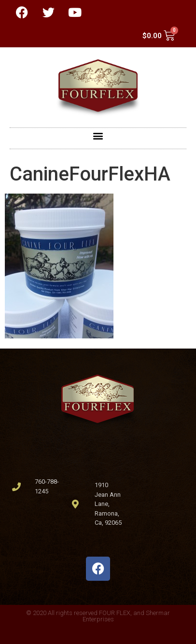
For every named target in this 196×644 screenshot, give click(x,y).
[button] (98, 136)
